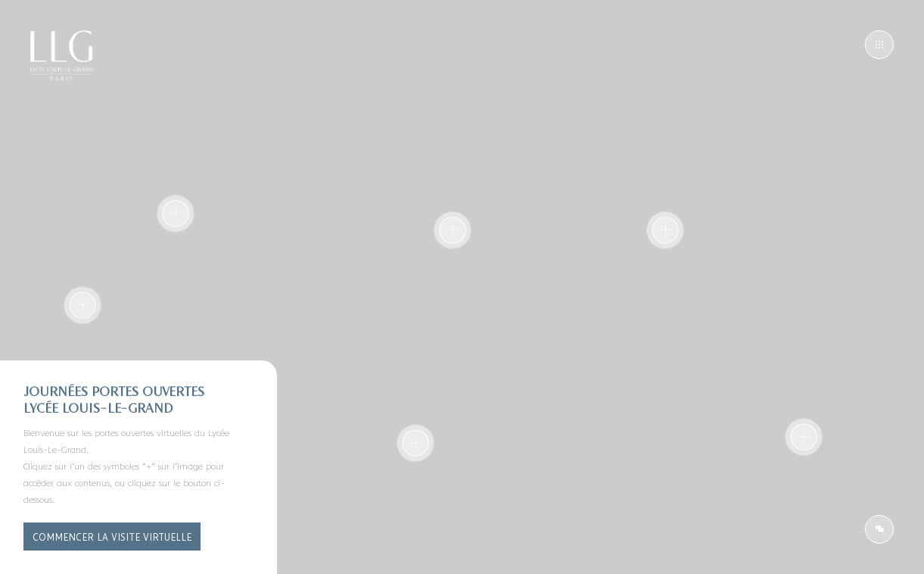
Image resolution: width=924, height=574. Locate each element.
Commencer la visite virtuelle (112, 537)
